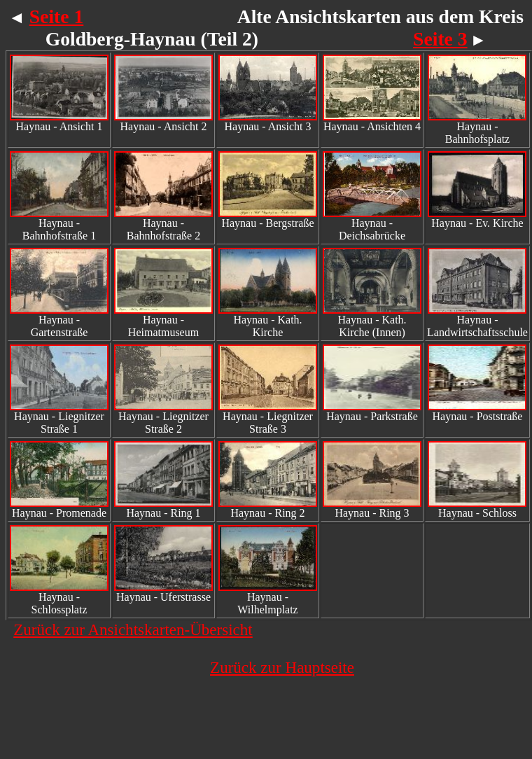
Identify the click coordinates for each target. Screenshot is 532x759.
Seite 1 (56, 16)
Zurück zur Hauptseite (282, 667)
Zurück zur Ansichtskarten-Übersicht (133, 629)
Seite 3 (440, 39)
